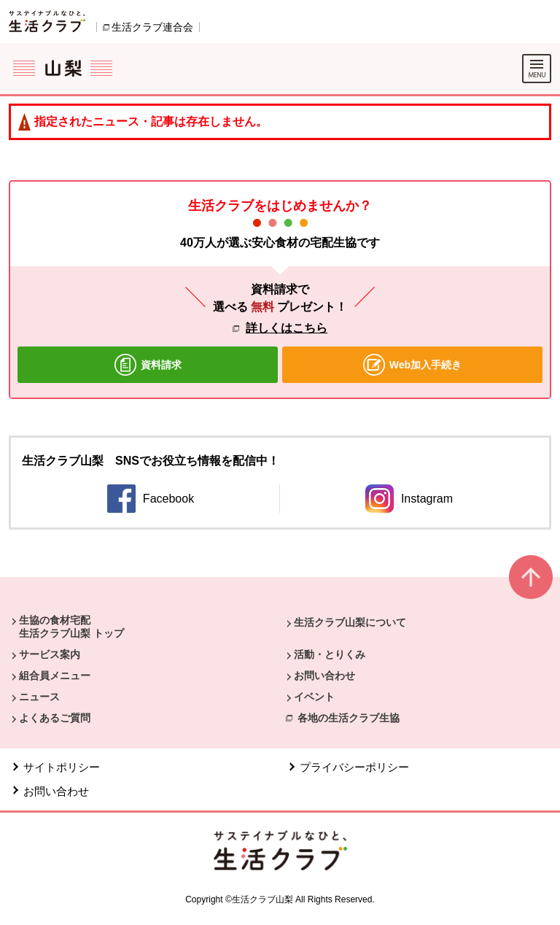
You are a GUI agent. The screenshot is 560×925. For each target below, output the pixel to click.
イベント (314, 697)
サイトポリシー (62, 767)
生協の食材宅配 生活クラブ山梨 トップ (71, 627)
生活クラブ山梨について (350, 622)
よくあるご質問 (55, 718)
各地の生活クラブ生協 (349, 718)
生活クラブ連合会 (152, 27)
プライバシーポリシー (354, 767)
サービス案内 (50, 654)
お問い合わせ (324, 676)
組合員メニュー (55, 676)
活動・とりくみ (330, 654)
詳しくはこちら (287, 328)
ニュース (39, 697)
